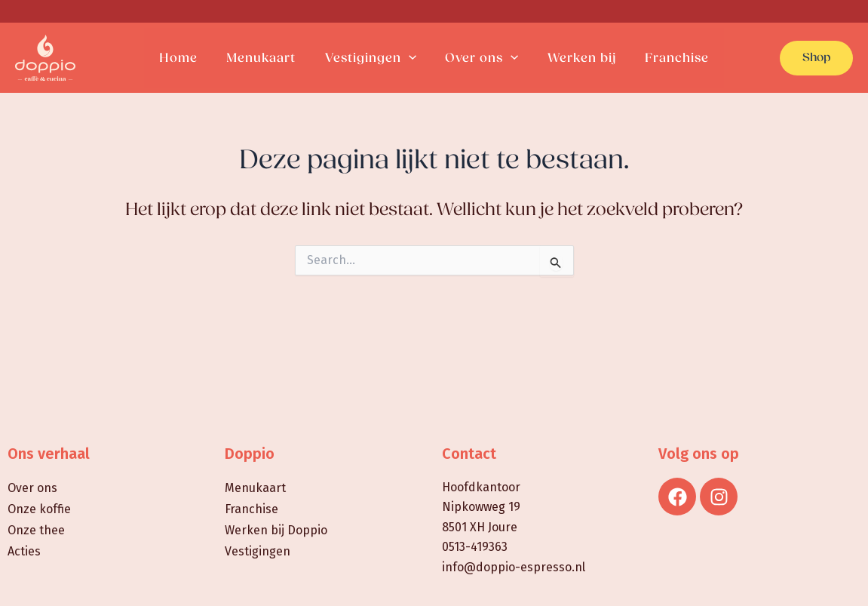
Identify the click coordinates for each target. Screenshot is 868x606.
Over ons (32, 488)
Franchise (252, 509)
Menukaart (255, 488)
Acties (24, 551)
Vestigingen (258, 551)
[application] (410, 58)
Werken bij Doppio (276, 530)
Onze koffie (39, 509)
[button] (816, 58)
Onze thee (36, 530)
